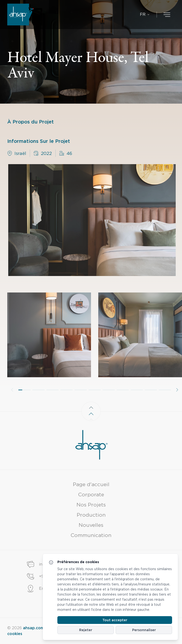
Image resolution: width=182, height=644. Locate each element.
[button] (24, 398)
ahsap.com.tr (36, 628)
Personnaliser (144, 630)
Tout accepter (115, 620)
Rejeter (86, 630)
